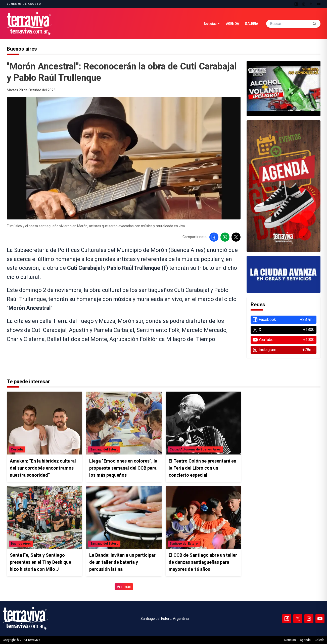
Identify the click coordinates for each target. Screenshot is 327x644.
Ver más (124, 587)
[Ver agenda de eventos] (284, 89)
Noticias (212, 24)
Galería (251, 24)
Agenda (232, 24)
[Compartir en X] (236, 237)
